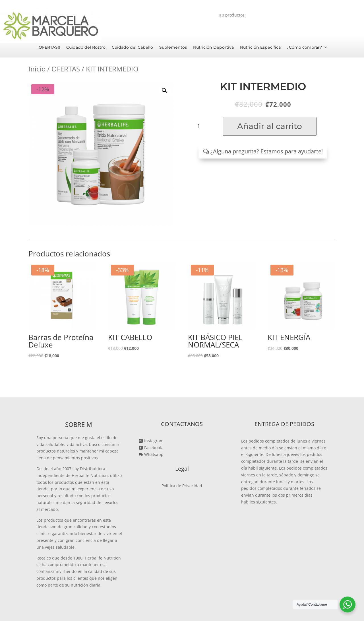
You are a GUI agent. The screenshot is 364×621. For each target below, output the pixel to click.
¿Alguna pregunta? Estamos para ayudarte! (267, 151)
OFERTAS (66, 69)
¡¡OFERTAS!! (48, 48)
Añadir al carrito (270, 126)
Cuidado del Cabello (132, 48)
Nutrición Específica (260, 48)
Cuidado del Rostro (86, 48)
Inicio (37, 69)
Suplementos (173, 48)
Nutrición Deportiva (213, 48)
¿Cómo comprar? (304, 48)
